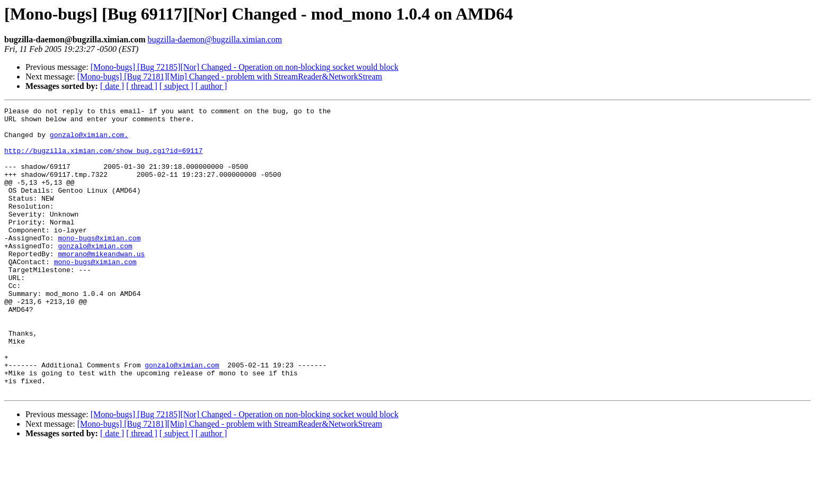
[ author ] (211, 86)
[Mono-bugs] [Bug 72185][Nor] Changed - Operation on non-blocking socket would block (245, 67)
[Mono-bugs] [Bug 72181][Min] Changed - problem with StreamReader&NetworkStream (230, 76)
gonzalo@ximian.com (95, 274)
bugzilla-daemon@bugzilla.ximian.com (215, 39)
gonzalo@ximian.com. (89, 141)
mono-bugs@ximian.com (99, 265)
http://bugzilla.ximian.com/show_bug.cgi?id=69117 (103, 160)
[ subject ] (176, 86)
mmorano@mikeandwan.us (101, 284)
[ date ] (112, 86)
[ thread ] (142, 86)
